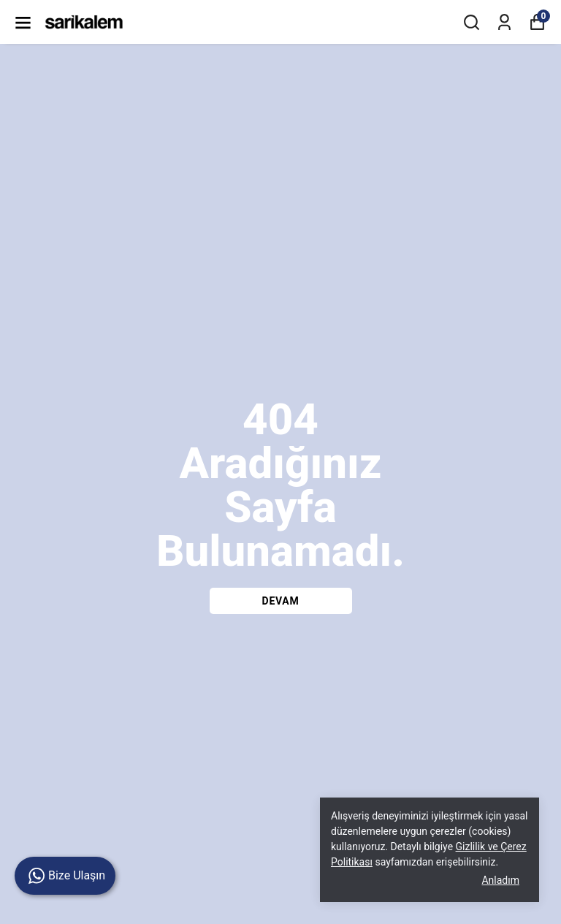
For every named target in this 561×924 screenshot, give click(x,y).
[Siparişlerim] (504, 22)
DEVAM (281, 601)
